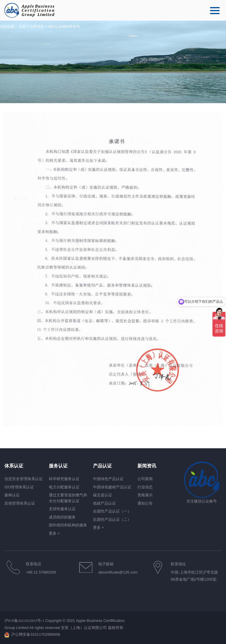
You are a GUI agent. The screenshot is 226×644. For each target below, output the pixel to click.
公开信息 (37, 27)
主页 (22, 27)
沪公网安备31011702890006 (36, 634)
